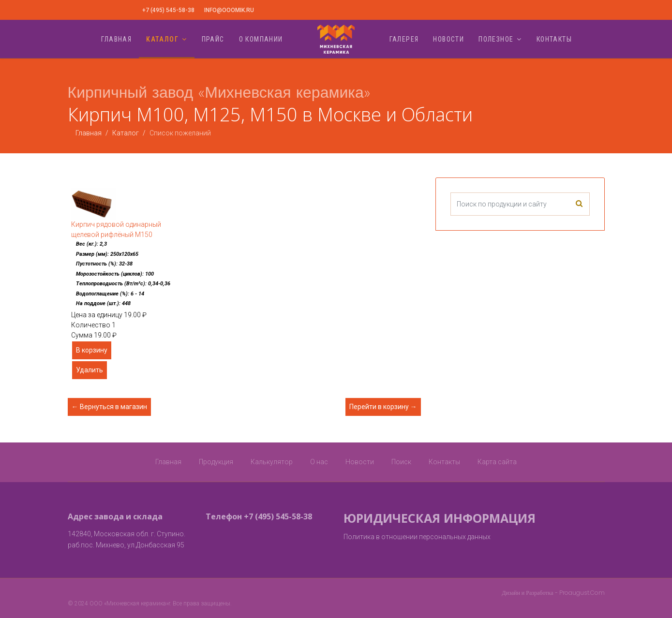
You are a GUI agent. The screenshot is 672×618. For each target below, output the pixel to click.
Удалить (90, 370)
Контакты (554, 39)
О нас (319, 462)
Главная (116, 39)
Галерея (404, 39)
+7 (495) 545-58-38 (168, 10)
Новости (448, 39)
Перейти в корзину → (383, 407)
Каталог (162, 39)
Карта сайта (497, 462)
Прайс (213, 39)
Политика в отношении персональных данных (417, 537)
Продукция (216, 462)
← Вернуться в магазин (109, 407)
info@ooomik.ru (229, 10)
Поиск (401, 462)
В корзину (92, 350)
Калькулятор (272, 462)
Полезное (496, 39)
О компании (261, 39)
